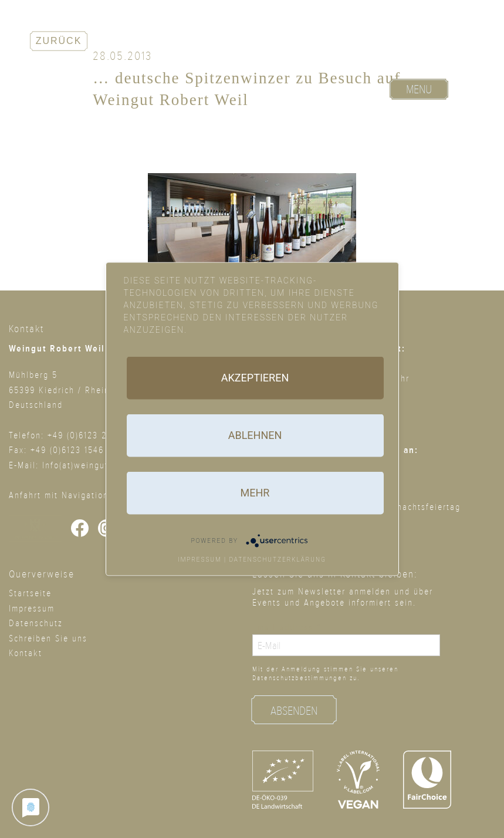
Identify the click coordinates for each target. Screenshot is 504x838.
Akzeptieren (255, 378)
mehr (255, 493)
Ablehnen (255, 435)
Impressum (200, 560)
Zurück (59, 41)
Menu (419, 89)
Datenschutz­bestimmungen (300, 678)
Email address (287, 627)
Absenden (294, 711)
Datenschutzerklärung (278, 560)
